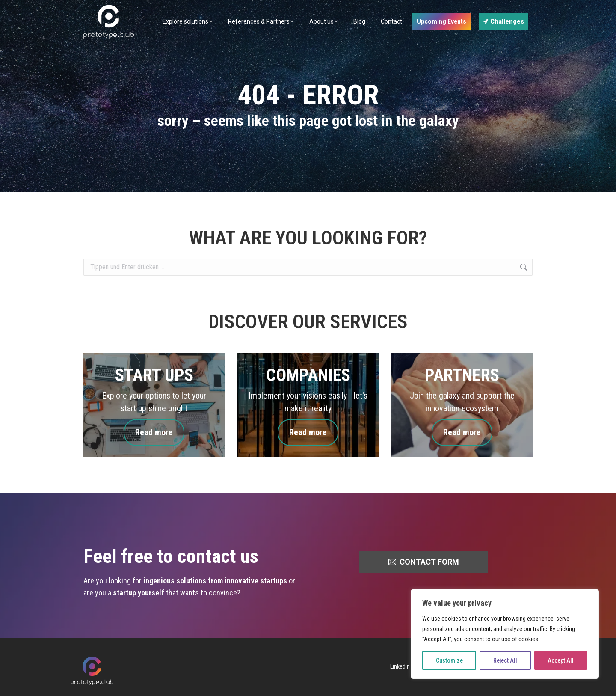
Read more (154, 433)
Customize (449, 660)
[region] (505, 634)
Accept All (561, 660)
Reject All (505, 660)
